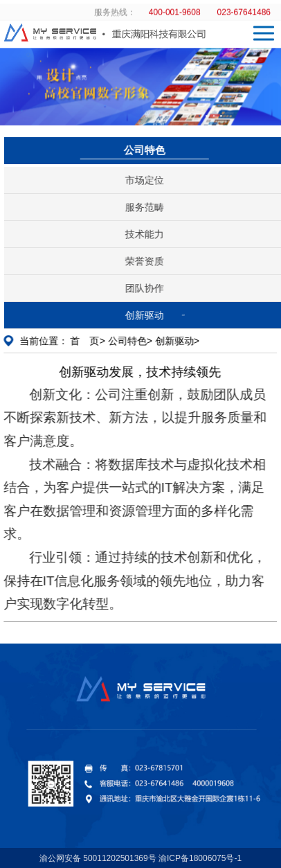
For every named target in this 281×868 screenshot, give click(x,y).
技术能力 (146, 234)
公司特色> (129, 341)
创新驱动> (176, 341)
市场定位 (146, 180)
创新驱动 (146, 315)
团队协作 (146, 288)
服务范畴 (146, 207)
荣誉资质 (146, 261)
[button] (200, 115)
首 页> (87, 341)
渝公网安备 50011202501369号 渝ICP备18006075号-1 (140, 858)
